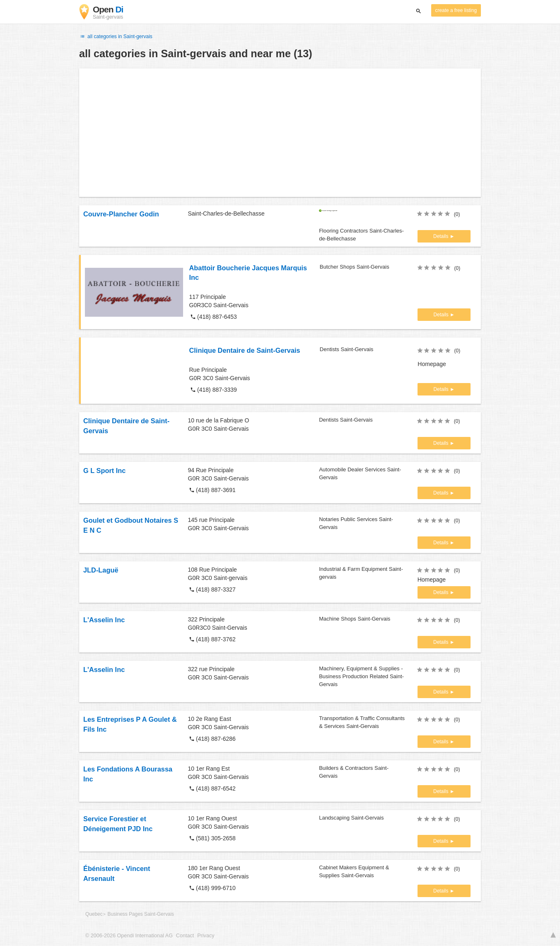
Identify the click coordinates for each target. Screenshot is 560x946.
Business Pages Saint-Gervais (141, 914)
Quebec (94, 914)
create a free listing (456, 10)
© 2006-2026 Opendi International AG (129, 936)
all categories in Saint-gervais (116, 36)
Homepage (432, 364)
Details (442, 236)
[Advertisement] (280, 133)
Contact (185, 936)
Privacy (206, 936)
